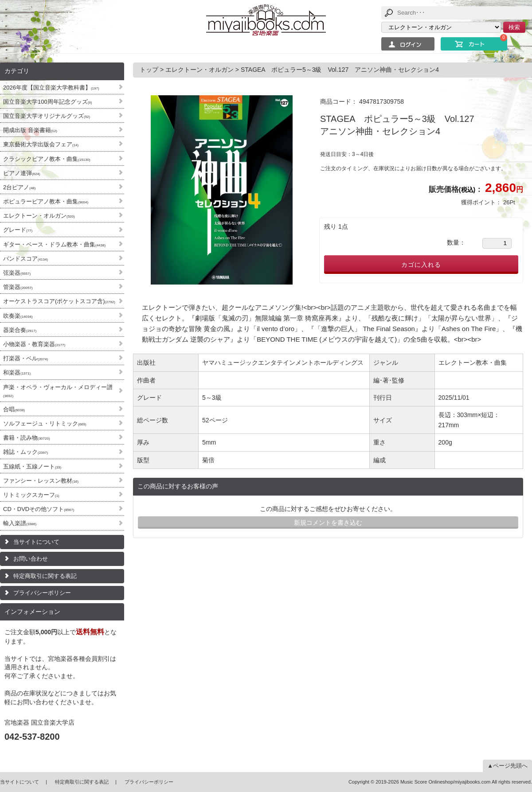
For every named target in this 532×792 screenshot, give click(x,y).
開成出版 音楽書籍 (30, 130)
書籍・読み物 (27, 438)
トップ (150, 70)
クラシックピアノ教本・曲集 (47, 159)
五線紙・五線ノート (32, 466)
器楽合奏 (20, 330)
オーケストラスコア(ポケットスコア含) (59, 301)
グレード (18, 230)
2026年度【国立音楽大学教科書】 (51, 88)
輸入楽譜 (20, 523)
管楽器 (18, 287)
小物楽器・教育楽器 (34, 344)
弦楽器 (17, 273)
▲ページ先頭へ (507, 766)
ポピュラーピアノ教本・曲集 (46, 201)
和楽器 (17, 373)
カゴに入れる (421, 265)
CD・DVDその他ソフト (39, 509)
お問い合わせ (31, 559)
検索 (514, 27)
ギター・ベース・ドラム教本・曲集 (54, 244)
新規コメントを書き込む (328, 523)
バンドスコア (25, 259)
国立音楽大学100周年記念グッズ (47, 102)
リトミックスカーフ (31, 495)
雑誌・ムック (25, 452)
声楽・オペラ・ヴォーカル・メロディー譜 (58, 391)
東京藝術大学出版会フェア (41, 144)
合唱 (14, 409)
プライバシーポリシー (42, 593)
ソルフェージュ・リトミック (45, 423)
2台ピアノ (19, 187)
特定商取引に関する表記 (45, 576)
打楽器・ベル (25, 358)
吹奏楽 (18, 316)
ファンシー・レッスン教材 (41, 481)
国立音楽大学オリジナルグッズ (47, 116)
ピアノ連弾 (22, 173)
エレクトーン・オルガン (39, 216)
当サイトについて (36, 542)
